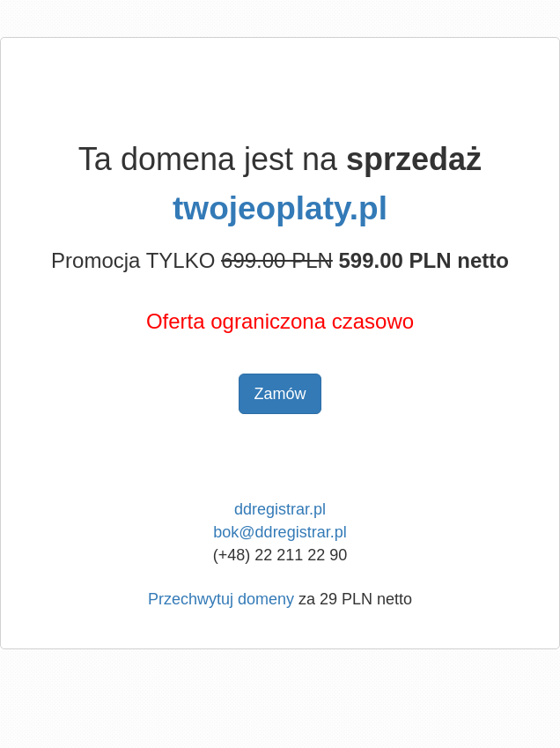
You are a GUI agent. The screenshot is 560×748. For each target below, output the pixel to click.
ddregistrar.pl (280, 509)
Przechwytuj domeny (221, 599)
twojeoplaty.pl (280, 208)
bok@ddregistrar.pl (280, 532)
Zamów (280, 394)
